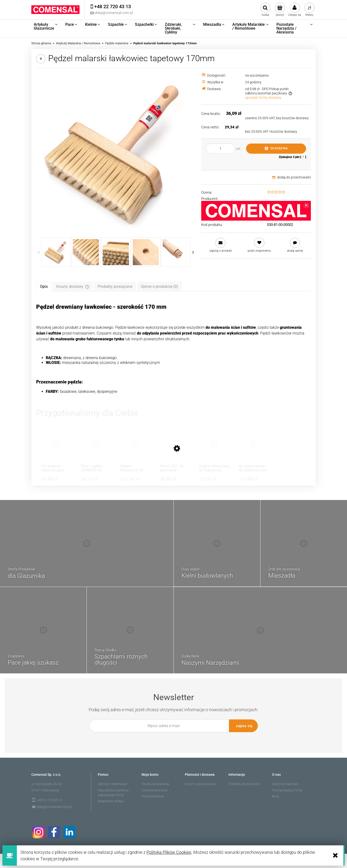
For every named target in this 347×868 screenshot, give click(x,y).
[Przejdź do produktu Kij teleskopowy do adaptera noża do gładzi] (254, 448)
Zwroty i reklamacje (112, 783)
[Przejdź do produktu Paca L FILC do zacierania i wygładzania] (175, 448)
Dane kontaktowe (285, 783)
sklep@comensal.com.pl (54, 805)
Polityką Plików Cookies (169, 852)
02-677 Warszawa (45, 789)
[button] (220, 245)
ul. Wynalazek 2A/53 (47, 783)
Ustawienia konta (154, 789)
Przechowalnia (153, 795)
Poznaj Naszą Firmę (287, 789)
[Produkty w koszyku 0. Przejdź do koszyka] (280, 10)
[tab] (44, 286)
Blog (275, 795)
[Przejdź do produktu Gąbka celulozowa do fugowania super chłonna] (214, 448)
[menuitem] (46, 26)
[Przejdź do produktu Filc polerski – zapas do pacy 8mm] (56, 448)
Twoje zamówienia (155, 783)
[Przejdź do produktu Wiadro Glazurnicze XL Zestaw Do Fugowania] (135, 448)
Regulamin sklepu (111, 800)
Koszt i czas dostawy (201, 783)
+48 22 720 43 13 (49, 799)
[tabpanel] (173, 349)
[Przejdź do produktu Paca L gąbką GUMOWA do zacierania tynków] (96, 448)
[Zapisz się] (243, 726)
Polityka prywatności (244, 783)
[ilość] (220, 149)
